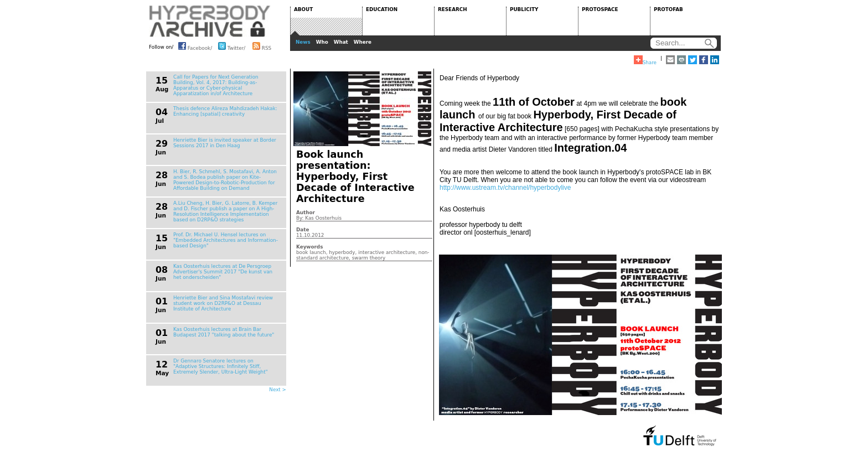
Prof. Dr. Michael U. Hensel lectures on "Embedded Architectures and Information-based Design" (226, 240)
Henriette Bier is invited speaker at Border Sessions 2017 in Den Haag (225, 143)
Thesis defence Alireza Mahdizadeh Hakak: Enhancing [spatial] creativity (225, 111)
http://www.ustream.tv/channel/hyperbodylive (505, 188)
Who (322, 42)
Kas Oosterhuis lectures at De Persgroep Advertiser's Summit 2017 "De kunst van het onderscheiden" (223, 272)
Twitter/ (232, 46)
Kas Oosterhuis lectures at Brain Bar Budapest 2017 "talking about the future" (224, 332)
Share (645, 60)
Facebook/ (195, 46)
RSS (262, 46)
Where (363, 42)
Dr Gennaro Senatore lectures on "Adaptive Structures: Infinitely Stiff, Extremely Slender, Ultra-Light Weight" (221, 366)
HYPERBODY (210, 21)
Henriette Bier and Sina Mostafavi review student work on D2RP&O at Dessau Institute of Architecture (223, 303)
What (341, 42)
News (303, 42)
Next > (278, 390)
